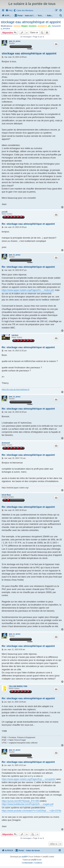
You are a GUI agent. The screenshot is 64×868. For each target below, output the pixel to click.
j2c (50, 26)
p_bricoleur (5, 28)
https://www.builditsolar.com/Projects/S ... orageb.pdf (28, 804)
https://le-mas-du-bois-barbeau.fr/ (16, 389)
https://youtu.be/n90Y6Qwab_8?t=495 (20, 801)
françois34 (56, 26)
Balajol (24, 26)
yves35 (5, 212)
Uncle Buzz (6, 495)
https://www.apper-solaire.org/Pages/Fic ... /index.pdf (28, 290)
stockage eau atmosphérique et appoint (31, 22)
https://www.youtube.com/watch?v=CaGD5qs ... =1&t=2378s (31, 811)
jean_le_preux (15, 41)
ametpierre (42, 26)
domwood (6, 443)
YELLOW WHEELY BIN (18, 686)
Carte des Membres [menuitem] (25, 10)
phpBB (24, 857)
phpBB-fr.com (36, 860)
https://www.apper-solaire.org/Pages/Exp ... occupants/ (29, 779)
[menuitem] (9, 10)
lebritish (15, 335)
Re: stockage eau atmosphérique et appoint (28, 224)
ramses (17, 26)
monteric (33, 26)
